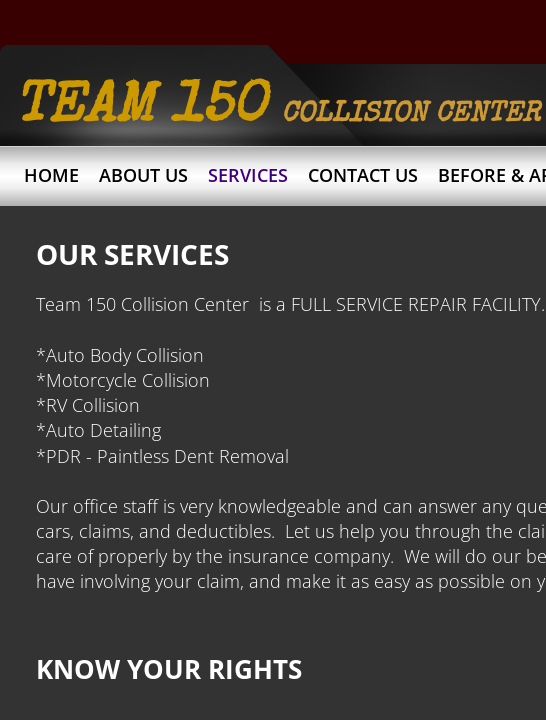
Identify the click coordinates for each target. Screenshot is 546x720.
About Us (143, 175)
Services (248, 175)
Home (51, 175)
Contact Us (363, 175)
